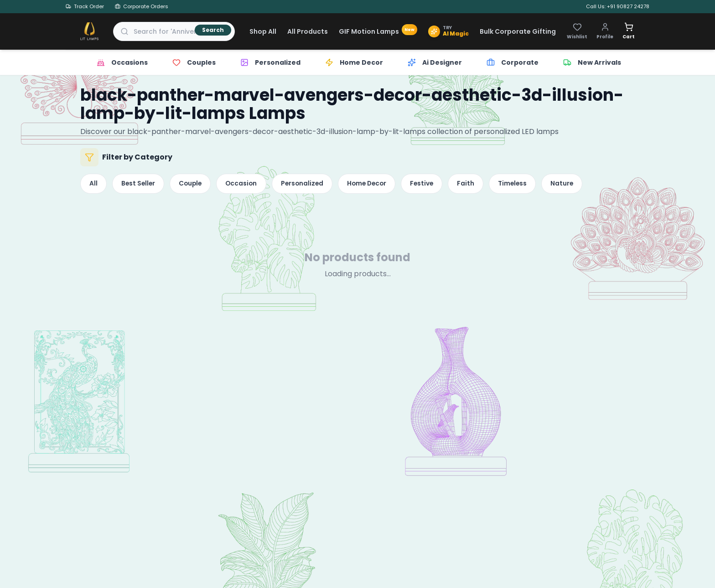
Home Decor (382, 185)
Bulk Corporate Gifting (518, 31)
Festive (441, 185)
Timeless (536, 185)
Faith (487, 185)
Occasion (251, 185)
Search (213, 30)
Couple (197, 185)
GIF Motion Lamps (378, 31)
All (94, 185)
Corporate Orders (142, 6)
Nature (588, 185)
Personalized (314, 185)
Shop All (263, 31)
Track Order (85, 6)
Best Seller (142, 185)
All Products (308, 31)
